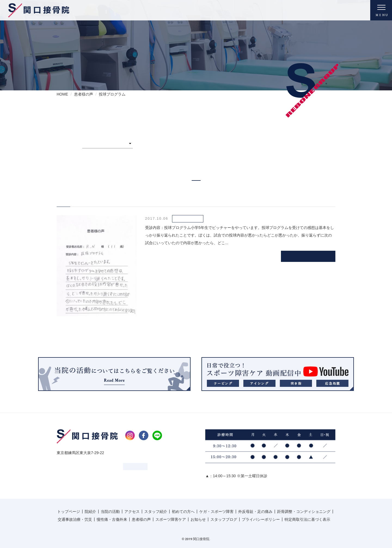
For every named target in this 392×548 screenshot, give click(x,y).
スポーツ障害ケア (171, 519)
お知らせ (198, 519)
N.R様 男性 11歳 (85, 198)
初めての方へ (183, 512)
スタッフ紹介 (156, 512)
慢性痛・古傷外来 (112, 519)
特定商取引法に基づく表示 (307, 519)
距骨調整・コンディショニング (304, 512)
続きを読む (308, 256)
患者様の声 (141, 519)
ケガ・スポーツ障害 (216, 512)
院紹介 (90, 512)
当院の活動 (110, 512)
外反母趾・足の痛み (255, 512)
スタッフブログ (224, 519)
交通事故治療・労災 (75, 519)
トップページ (69, 512)
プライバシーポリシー (261, 519)
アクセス (132, 512)
